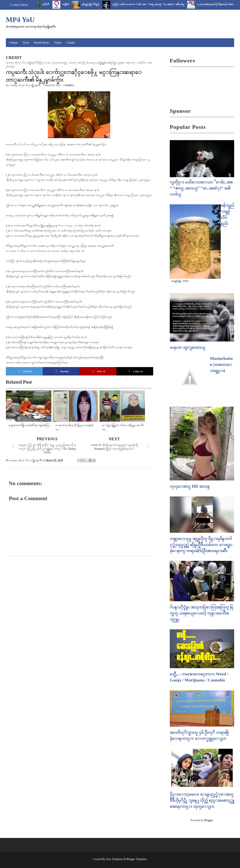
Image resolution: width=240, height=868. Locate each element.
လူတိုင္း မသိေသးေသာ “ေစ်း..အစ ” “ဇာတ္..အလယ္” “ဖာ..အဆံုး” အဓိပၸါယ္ (153, 4)
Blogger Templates (137, 859)
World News (41, 43)
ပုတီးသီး (51, 4)
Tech (26, 43)
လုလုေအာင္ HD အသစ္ (190, 486)
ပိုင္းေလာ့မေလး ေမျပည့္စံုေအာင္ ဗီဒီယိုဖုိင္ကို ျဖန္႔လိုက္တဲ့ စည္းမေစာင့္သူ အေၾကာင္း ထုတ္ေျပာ (202, 800)
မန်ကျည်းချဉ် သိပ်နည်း (95, 4)
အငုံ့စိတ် (70, 4)
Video (58, 43)
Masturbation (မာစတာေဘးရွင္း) (221, 364)
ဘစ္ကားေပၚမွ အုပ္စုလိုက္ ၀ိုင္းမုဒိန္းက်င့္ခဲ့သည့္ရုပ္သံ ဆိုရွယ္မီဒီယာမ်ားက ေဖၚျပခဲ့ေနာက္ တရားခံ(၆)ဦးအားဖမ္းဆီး (201, 545)
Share (62, 371)
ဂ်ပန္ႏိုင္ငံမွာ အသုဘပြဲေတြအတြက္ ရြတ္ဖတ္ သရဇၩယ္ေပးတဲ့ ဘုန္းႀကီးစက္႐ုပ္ (201, 613)
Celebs (71, 43)
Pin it (99, 371)
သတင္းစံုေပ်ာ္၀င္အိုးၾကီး (26, 85)
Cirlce (136, 371)
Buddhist (70, 85)
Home (14, 43)
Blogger (208, 820)
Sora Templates (115, 859)
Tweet (26, 371)
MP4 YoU (20, 20)
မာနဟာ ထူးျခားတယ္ (188, 347)
